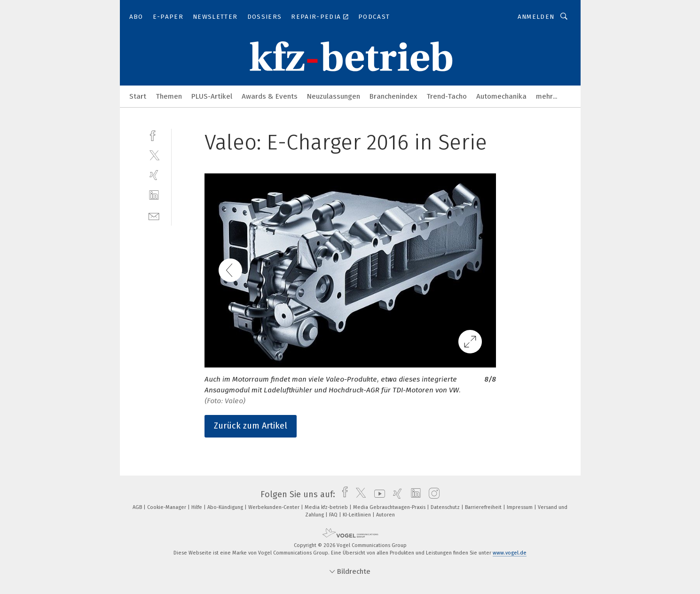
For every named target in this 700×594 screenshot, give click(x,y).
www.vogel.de (510, 553)
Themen (169, 96)
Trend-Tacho (447, 96)
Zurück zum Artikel (251, 426)
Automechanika (501, 96)
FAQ (334, 515)
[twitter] (154, 155)
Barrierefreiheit (484, 507)
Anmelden (536, 17)
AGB (138, 507)
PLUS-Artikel (212, 96)
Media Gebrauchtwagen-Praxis (390, 507)
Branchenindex (393, 96)
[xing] (154, 175)
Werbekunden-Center (275, 507)
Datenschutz (446, 507)
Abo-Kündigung (226, 507)
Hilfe (197, 507)
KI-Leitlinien (358, 515)
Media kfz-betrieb (327, 507)
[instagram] (432, 494)
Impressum (520, 507)
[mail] (154, 215)
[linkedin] (154, 195)
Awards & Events (270, 96)
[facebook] (154, 135)
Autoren (385, 515)
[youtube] (377, 494)
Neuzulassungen (334, 96)
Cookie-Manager (167, 507)
